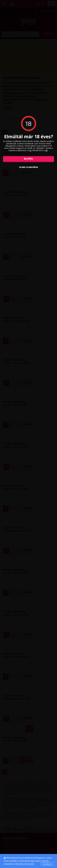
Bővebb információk (25, 864)
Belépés (28, 159)
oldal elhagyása (29, 167)
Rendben (47, 864)
